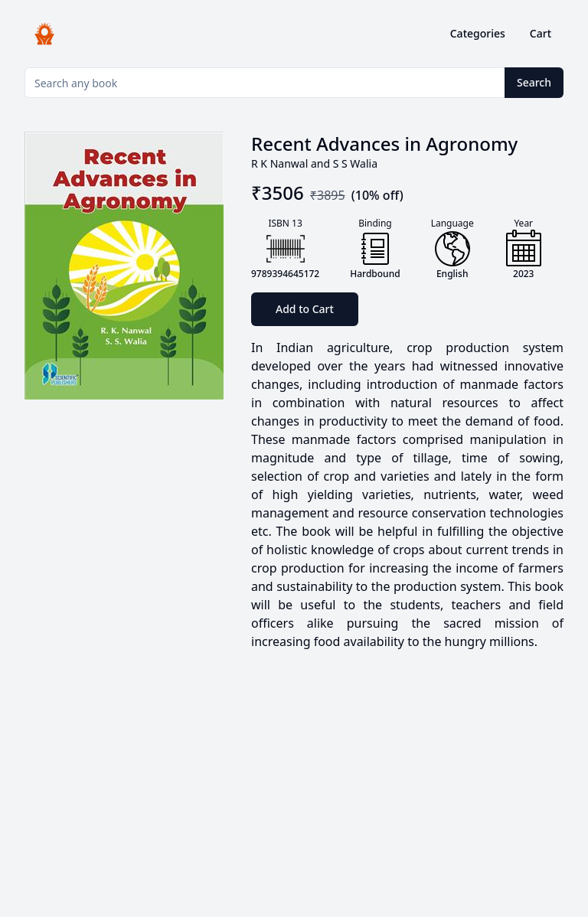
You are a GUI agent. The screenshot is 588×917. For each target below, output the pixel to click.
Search (534, 82)
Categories (478, 33)
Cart (541, 33)
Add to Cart (305, 309)
